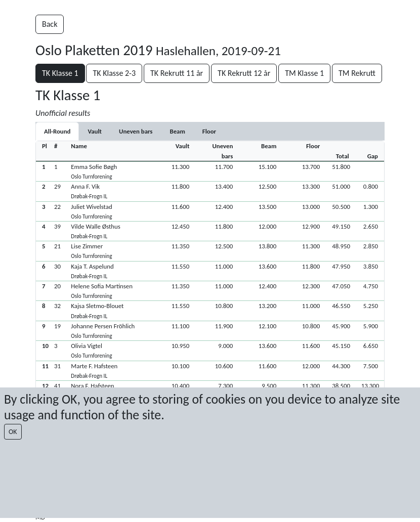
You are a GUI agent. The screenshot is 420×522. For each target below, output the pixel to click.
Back (50, 24)
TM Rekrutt (357, 73)
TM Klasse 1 (304, 73)
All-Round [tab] (57, 131)
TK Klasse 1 (60, 73)
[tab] (95, 131)
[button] (210, 171)
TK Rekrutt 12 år (244, 73)
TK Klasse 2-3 (114, 73)
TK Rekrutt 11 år (177, 73)
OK (13, 432)
